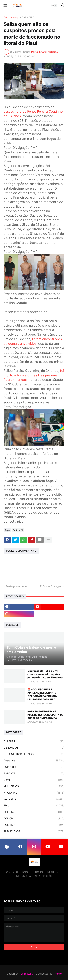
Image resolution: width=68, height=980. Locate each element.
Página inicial (11, 18)
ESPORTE (34, 773)
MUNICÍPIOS (34, 786)
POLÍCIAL (34, 819)
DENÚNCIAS (34, 748)
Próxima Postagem (51, 586)
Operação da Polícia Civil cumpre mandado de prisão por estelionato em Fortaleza (45, 674)
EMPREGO (34, 767)
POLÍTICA (34, 825)
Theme (57, 974)
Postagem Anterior (17, 586)
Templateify (26, 974)
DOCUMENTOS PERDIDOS (34, 754)
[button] (5, 5)
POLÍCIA (34, 812)
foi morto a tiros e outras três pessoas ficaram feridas (34, 375)
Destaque (34, 760)
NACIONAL (34, 793)
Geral (34, 780)
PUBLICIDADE (34, 831)
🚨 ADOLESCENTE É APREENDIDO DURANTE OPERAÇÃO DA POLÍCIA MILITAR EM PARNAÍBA (42, 694)
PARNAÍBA (28, 18)
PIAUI (34, 805)
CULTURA (34, 741)
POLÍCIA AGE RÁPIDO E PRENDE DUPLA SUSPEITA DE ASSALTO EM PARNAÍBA (45, 715)
